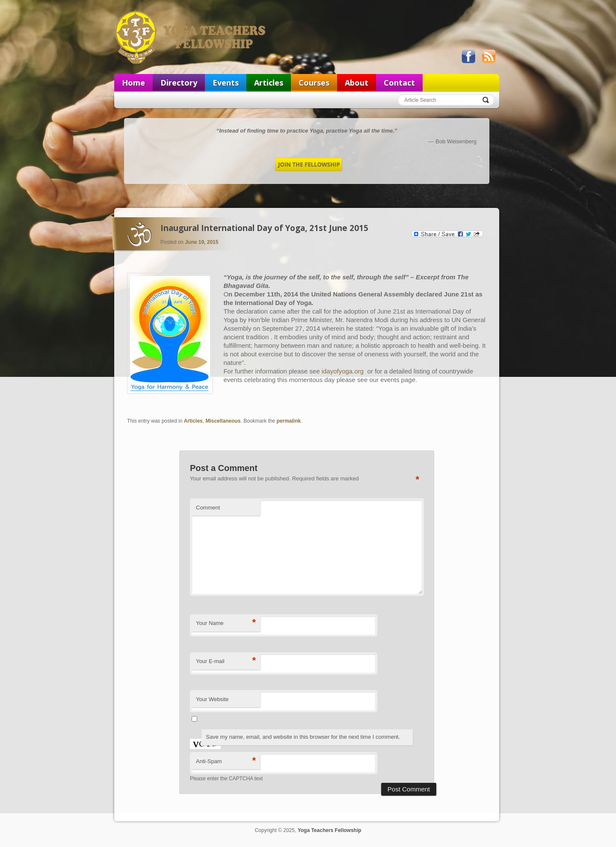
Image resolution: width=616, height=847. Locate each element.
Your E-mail (226, 661)
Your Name (226, 623)
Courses (314, 83)
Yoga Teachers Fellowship (191, 37)
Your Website (212, 699)
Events (226, 83)
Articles (269, 83)
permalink (289, 421)
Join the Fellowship (309, 164)
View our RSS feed (489, 56)
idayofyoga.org (344, 371)
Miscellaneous (223, 421)
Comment (208, 508)
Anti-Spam (226, 761)
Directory (179, 83)
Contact (399, 83)
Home (133, 83)
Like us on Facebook (468, 56)
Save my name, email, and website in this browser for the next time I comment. (303, 737)
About (357, 83)
